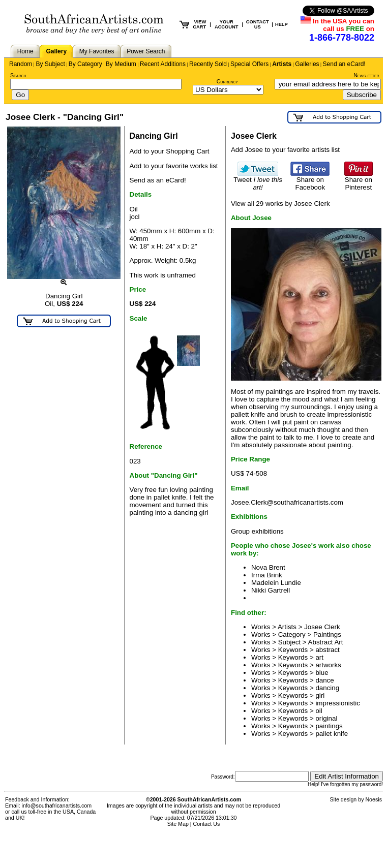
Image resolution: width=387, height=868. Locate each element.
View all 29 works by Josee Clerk (280, 204)
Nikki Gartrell (271, 590)
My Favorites (97, 51)
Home (25, 51)
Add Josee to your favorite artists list (285, 150)
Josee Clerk (322, 627)
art (319, 657)
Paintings (327, 634)
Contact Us (207, 824)
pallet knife (332, 734)
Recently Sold (208, 64)
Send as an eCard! (158, 180)
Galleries (307, 64)
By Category (85, 64)
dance (324, 680)
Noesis (374, 799)
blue (322, 673)
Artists (282, 64)
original (326, 718)
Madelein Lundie (276, 583)
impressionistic (337, 703)
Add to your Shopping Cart (170, 151)
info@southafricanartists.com (57, 805)
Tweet (258, 180)
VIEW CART (199, 24)
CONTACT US (258, 24)
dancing (327, 688)
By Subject (50, 64)
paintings (329, 726)
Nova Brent (268, 567)
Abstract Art (326, 642)
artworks (328, 665)
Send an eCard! (344, 64)
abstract (327, 650)
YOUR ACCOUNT (227, 24)
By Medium (121, 64)
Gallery (56, 51)
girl (320, 695)
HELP (281, 24)
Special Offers (249, 64)
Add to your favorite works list (174, 166)
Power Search (146, 51)
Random (21, 64)
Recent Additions (163, 64)
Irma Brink (267, 575)
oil (319, 711)
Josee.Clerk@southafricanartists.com (287, 502)
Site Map (178, 824)
